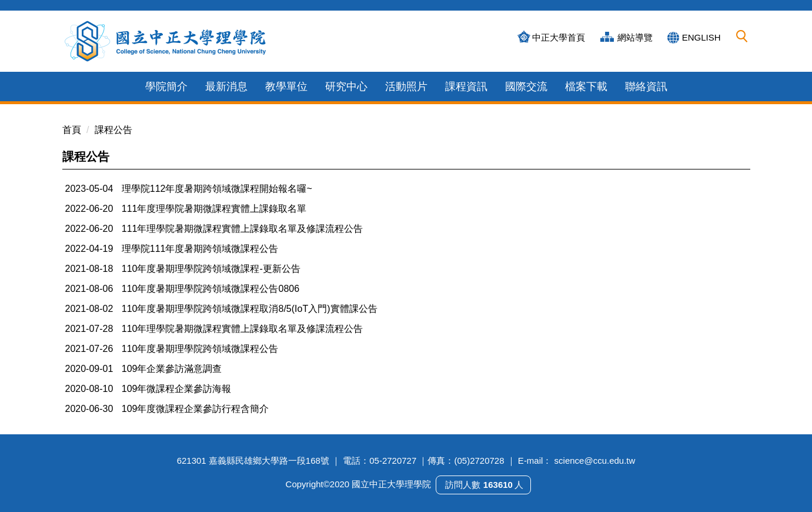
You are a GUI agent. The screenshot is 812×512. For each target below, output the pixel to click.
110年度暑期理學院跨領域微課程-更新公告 (211, 269)
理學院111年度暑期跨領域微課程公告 (200, 249)
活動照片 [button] (406, 87)
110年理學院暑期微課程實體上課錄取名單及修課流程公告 (243, 329)
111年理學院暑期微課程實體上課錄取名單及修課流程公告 (243, 229)
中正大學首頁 (559, 37)
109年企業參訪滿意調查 (172, 369)
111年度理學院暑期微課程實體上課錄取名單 (214, 209)
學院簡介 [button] (166, 87)
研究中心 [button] (346, 87)
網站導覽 (635, 37)
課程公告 (113, 130)
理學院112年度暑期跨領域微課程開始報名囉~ (217, 189)
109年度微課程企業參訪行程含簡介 (196, 409)
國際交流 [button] (526, 87)
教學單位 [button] (286, 87)
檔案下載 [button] (586, 87)
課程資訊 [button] (466, 87)
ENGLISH (701, 37)
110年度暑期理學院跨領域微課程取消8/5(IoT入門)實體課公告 (250, 309)
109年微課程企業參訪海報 (177, 389)
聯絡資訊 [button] (646, 87)
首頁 (72, 130)
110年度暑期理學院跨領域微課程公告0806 (210, 289)
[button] (742, 36)
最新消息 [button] (226, 87)
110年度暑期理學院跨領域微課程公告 (200, 349)
